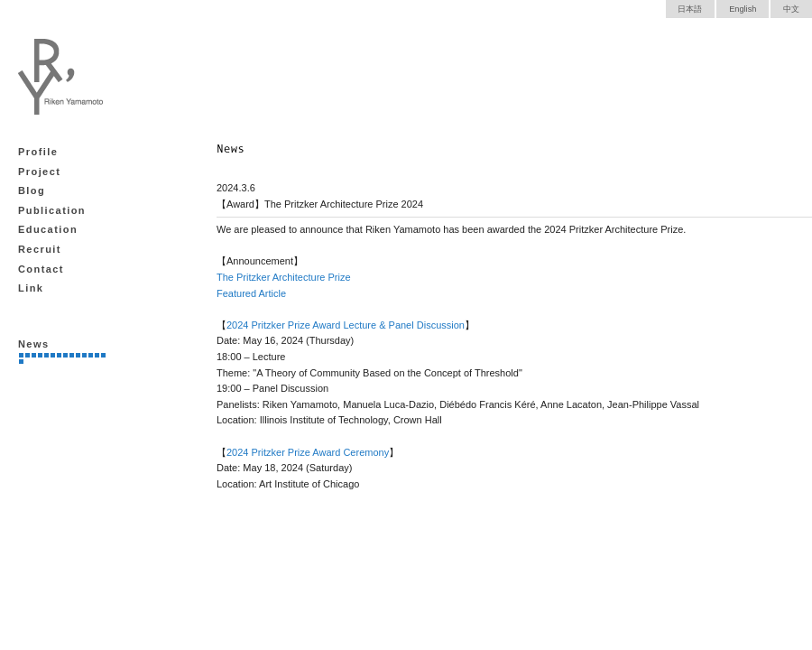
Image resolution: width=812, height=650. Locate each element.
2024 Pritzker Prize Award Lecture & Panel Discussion (346, 325)
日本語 (690, 9)
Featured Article (251, 293)
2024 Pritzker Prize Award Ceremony (308, 452)
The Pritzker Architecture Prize (284, 277)
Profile (38, 152)
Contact (41, 269)
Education (48, 229)
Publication (52, 210)
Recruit (40, 249)
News (33, 344)
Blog (32, 190)
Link (31, 288)
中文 (791, 9)
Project (39, 172)
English (743, 9)
